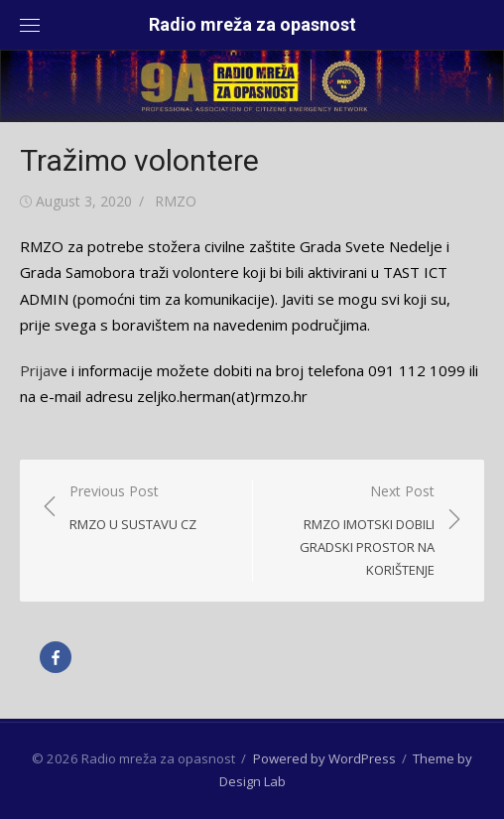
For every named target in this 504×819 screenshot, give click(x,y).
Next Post (354, 532)
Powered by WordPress (324, 758)
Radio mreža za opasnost (252, 24)
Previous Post (133, 509)
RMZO (176, 201)
